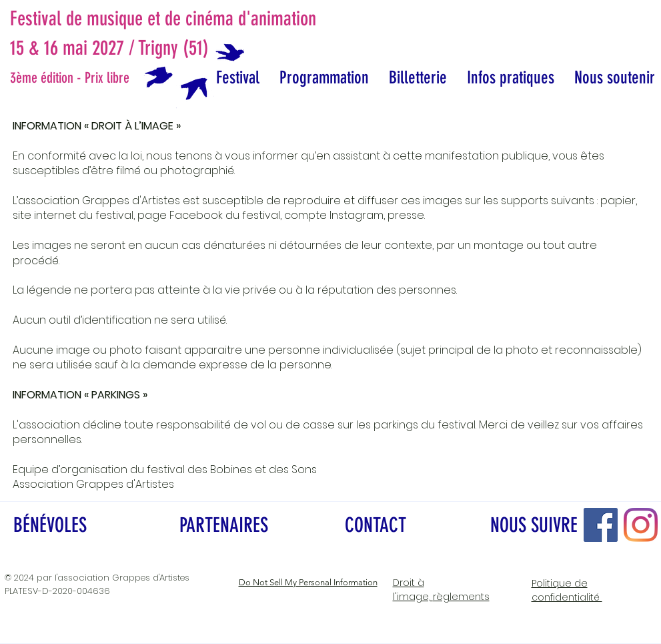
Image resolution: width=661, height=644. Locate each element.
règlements (441, 590)
